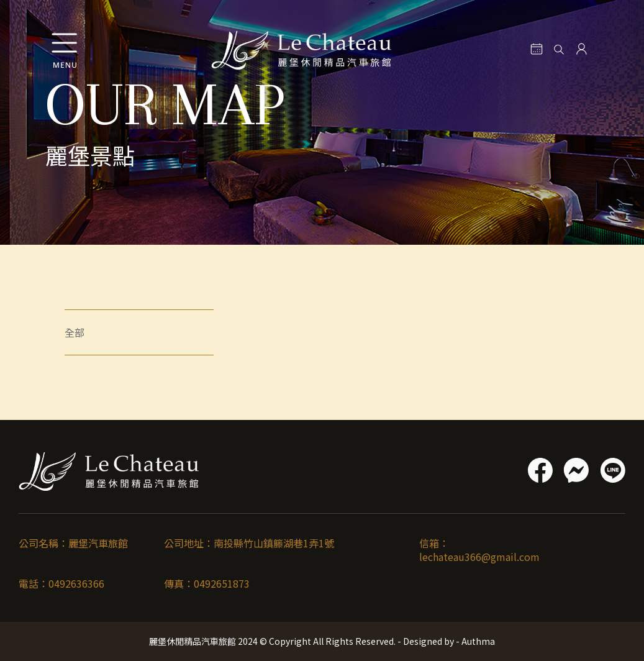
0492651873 (222, 583)
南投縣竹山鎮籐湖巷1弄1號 (274, 543)
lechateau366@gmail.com (479, 557)
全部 (75, 332)
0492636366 (76, 583)
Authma (477, 641)
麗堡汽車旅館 (98, 543)
